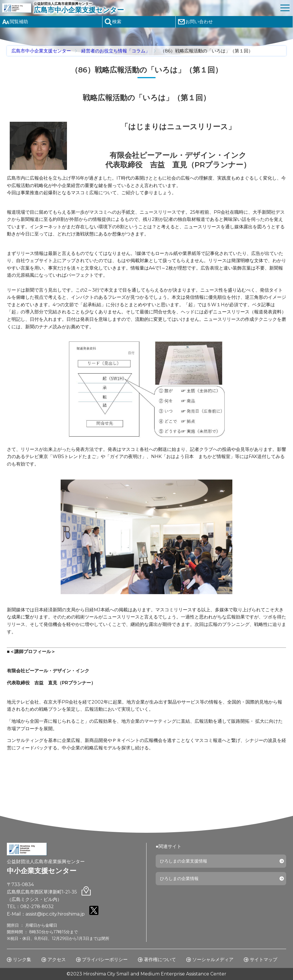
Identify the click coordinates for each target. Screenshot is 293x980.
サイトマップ (264, 960)
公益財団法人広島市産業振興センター (155, 8)
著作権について (160, 960)
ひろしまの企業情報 (181, 880)
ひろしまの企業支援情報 (185, 862)
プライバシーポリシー (105, 960)
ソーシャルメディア (213, 960)
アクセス (57, 960)
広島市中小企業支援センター (41, 51)
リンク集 (22, 960)
